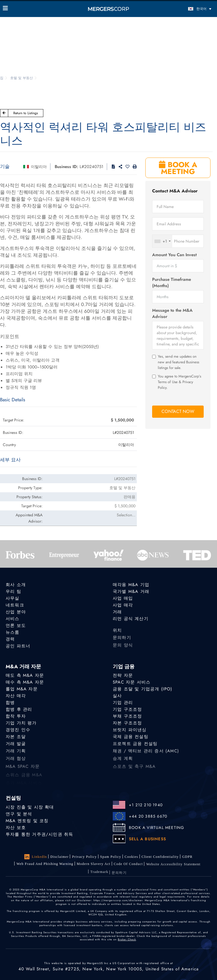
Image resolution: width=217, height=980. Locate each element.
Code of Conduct (128, 868)
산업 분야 (16, 612)
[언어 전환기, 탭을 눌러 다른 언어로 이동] (188, 9)
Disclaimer (60, 857)
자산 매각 (16, 696)
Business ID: (66, 167)
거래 (117, 612)
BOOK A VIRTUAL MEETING (157, 828)
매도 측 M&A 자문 (25, 675)
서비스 (13, 619)
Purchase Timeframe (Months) (172, 283)
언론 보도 (16, 626)
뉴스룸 (13, 633)
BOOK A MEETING (178, 168)
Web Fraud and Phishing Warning (45, 865)
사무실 (13, 598)
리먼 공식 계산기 (131, 619)
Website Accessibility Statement (173, 870)
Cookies (131, 857)
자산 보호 (16, 828)
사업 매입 (123, 598)
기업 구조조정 (127, 710)
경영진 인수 (18, 732)
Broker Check (127, 939)
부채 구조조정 (127, 717)
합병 (10, 703)
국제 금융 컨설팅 (131, 740)
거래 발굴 (16, 748)
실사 (117, 696)
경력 (10, 641)
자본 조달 (16, 740)
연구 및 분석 (19, 814)
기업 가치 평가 (21, 724)
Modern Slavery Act (94, 866)
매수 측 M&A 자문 (25, 682)
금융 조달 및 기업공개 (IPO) (143, 689)
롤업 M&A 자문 (22, 689)
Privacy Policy (84, 857)
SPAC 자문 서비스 (132, 682)
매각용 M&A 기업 (131, 585)
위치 (117, 635)
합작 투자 (16, 717)
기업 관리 (123, 703)
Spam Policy (111, 857)
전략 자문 (123, 675)
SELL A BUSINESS (147, 839)
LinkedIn (36, 857)
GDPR (187, 857)
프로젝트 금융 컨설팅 (135, 748)
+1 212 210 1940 (146, 805)
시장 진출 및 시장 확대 (30, 807)
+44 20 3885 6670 (148, 816)
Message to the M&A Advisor (172, 313)
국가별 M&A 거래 (131, 591)
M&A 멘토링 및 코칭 (27, 821)
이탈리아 (39, 167)
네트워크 (15, 605)
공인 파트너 (18, 649)
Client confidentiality (160, 857)
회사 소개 (16, 585)
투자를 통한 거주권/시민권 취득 (39, 834)
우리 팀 (13, 591)
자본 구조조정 (127, 724)
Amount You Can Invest (174, 255)
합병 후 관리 (19, 710)
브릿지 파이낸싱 (130, 732)
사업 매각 (123, 605)
